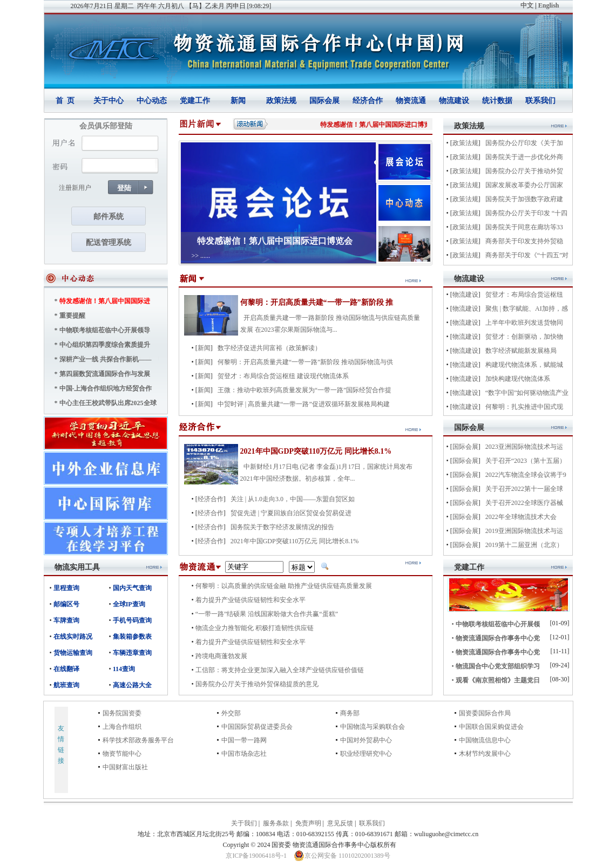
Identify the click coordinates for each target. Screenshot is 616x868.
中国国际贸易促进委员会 (257, 727)
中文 (527, 5)
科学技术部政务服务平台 (138, 740)
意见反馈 (340, 823)
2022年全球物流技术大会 (521, 517)
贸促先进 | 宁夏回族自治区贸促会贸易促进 (291, 513)
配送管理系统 (109, 242)
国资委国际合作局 (485, 713)
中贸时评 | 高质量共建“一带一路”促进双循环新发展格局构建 (304, 404)
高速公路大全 (132, 685)
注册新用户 (75, 188)
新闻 (238, 101)
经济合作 (368, 101)
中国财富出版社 (125, 767)
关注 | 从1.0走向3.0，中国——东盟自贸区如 (293, 499)
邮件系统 (109, 217)
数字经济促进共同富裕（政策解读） (269, 348)
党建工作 (195, 101)
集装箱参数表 (132, 637)
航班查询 (66, 685)
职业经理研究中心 (366, 754)
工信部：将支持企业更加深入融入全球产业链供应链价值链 (280, 670)
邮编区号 (66, 604)
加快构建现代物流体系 (518, 379)
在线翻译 (66, 669)
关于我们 (244, 823)
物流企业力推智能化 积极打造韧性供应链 (255, 628)
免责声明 (308, 823)
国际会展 (324, 101)
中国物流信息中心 (485, 740)
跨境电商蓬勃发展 (221, 656)
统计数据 (497, 101)
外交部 (231, 713)
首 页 (65, 101)
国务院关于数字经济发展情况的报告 (282, 527)
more (154, 567)
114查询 (124, 669)
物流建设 (454, 101)
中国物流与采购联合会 (373, 727)
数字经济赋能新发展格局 (521, 351)
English (549, 5)
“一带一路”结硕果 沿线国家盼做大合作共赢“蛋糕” (267, 614)
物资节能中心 (122, 754)
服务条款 (276, 823)
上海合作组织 (122, 727)
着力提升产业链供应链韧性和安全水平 (251, 600)
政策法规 (281, 101)
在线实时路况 (73, 637)
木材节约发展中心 (485, 754)
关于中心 (109, 101)
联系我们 (540, 101)
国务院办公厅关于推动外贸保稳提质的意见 (257, 684)
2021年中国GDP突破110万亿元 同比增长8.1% (316, 451)
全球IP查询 (129, 604)
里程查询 (66, 588)
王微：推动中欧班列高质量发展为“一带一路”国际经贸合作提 (305, 390)
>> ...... (201, 256)
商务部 (350, 713)
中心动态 (152, 101)
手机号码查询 (132, 620)
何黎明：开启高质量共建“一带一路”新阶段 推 (317, 302)
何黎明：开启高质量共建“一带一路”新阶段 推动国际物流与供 (306, 362)
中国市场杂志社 (244, 754)
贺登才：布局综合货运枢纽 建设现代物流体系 (283, 376)
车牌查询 (66, 620)
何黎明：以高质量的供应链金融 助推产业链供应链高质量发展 (284, 586)
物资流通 (411, 101)
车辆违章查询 (132, 653)
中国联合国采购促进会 (491, 727)
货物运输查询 (73, 653)
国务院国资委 (122, 713)
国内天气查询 (132, 588)
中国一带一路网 (244, 740)
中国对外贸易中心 (366, 740)
